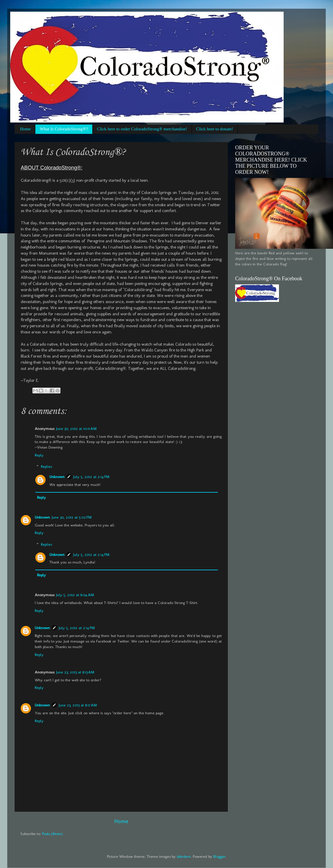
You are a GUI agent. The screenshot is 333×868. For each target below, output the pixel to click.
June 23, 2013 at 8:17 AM (78, 705)
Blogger (219, 856)
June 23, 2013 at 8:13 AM (75, 672)
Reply (39, 455)
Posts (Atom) (52, 834)
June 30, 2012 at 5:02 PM (72, 517)
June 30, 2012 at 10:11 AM (76, 428)
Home (26, 129)
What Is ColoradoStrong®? (64, 129)
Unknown (57, 477)
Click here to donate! (215, 129)
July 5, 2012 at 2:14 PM (91, 477)
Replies (46, 466)
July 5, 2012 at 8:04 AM (75, 595)
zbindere (184, 856)
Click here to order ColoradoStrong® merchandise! (142, 129)
